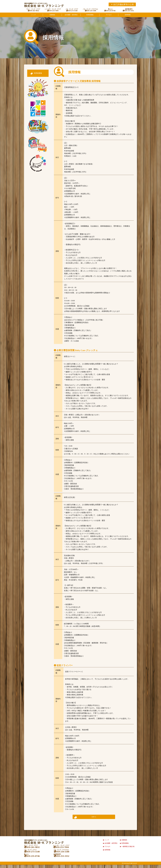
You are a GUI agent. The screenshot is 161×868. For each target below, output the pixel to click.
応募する (94, 818)
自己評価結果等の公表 (122, 4)
